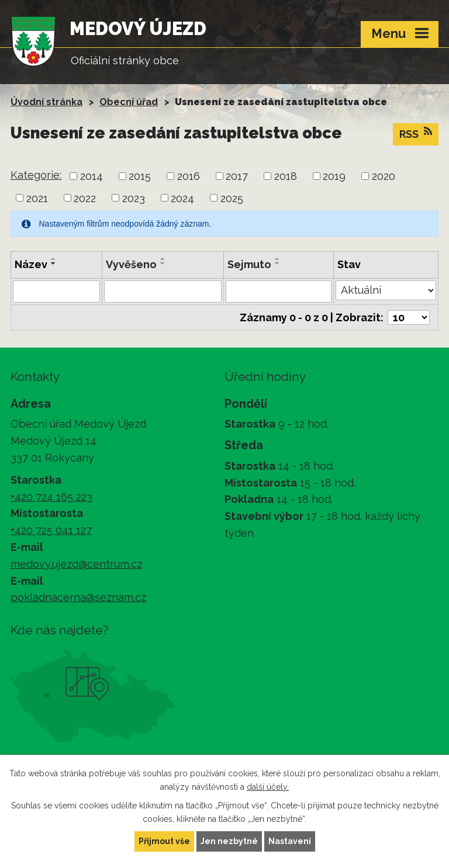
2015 (140, 176)
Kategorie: (36, 175)
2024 (182, 198)
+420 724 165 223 (51, 497)
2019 (334, 176)
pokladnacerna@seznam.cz (78, 597)
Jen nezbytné (229, 841)
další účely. (268, 787)
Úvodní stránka (46, 102)
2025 (232, 198)
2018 (286, 176)
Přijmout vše (164, 841)
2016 (189, 176)
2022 (85, 198)
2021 (37, 198)
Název (31, 264)
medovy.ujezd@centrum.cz (76, 564)
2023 (134, 198)
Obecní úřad (129, 102)
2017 (237, 176)
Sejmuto (249, 264)
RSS (416, 133)
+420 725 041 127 (51, 530)
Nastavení (290, 841)
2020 (384, 176)
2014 (91, 176)
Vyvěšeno (131, 264)
